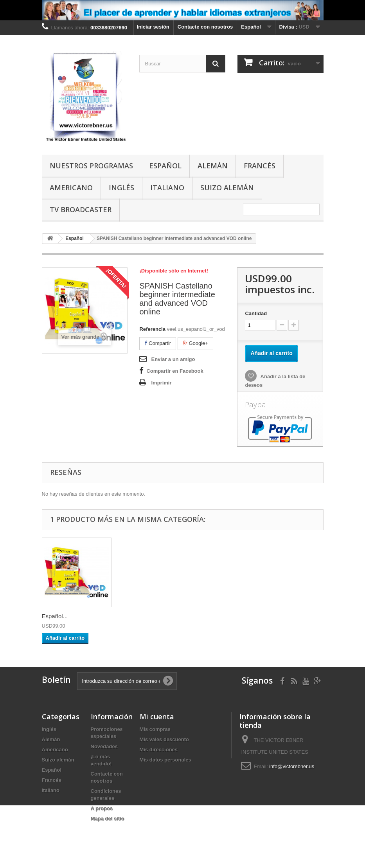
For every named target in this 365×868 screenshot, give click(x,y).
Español (165, 166)
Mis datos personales (165, 760)
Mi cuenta (157, 716)
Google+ (195, 343)
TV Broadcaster (81, 209)
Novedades (104, 746)
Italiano (167, 188)
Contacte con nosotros (205, 27)
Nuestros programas (91, 166)
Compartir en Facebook (175, 371)
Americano (71, 188)
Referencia (152, 329)
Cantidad (256, 313)
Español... (55, 616)
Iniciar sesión (153, 27)
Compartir (158, 343)
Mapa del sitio (108, 818)
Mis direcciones (159, 750)
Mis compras (155, 729)
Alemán (213, 166)
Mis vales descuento (164, 739)
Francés (260, 166)
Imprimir (161, 383)
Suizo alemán (227, 188)
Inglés (121, 188)
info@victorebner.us (292, 766)
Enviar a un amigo (173, 359)
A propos (102, 808)
